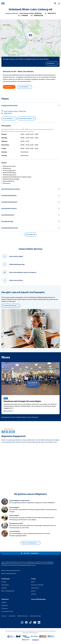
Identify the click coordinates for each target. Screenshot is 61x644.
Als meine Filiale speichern (26, 118)
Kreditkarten (5, 605)
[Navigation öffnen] (59, 4)
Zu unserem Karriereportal (11, 306)
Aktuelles (34, 594)
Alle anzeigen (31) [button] (31, 235)
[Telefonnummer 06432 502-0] (8, 113)
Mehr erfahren (9, 411)
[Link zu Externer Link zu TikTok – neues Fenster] (31, 622)
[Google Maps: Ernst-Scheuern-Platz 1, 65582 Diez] (15, 111)
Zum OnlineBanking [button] (24, 87)
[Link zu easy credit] (26, 636)
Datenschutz (12, 616)
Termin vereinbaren (9, 118)
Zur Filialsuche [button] (52, 64)
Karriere (33, 591)
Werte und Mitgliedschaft (8, 591)
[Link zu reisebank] (35, 640)
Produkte (4, 582)
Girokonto (4, 602)
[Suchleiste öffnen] (55, 3)
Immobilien (4, 588)
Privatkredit (5, 608)
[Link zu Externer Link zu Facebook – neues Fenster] (26, 622)
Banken (33, 582)
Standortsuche (35, 588)
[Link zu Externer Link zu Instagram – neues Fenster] (22, 622)
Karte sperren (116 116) (37, 585)
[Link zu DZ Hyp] (26, 640)
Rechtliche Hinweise (23, 616)
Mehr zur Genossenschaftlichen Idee (11, 571)
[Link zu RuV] (18, 636)
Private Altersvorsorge (7, 611)
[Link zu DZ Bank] (34, 636)
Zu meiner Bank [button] (9, 87)
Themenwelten (5, 585)
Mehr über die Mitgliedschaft (30, 543)
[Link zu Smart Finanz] (51, 636)
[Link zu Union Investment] (11, 636)
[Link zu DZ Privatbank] (43, 636)
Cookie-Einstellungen (35, 616)
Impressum (4, 616)
